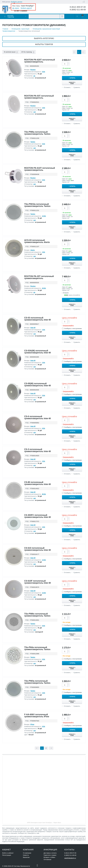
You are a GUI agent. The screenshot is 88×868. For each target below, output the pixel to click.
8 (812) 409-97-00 (78, 7)
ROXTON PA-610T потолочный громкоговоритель (40, 169)
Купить (73, 78)
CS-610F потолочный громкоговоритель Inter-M (38, 582)
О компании (27, 853)
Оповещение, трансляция (20, 29)
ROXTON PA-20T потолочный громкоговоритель (39, 277)
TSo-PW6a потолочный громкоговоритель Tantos (37, 133)
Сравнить (77, 87)
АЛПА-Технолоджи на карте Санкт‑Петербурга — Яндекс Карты (44, 823)
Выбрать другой (26, 8)
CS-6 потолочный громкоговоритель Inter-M (38, 417)
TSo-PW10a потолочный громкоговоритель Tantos (37, 205)
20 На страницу (28, 52)
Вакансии (26, 857)
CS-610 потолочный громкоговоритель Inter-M (38, 549)
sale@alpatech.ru (70, 858)
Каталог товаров (11, 16)
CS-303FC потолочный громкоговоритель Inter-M (38, 516)
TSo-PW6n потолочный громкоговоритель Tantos (37, 615)
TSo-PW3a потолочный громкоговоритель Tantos (37, 682)
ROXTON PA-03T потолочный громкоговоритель (39, 97)
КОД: (27, 66)
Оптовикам (47, 859)
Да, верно (16, 8)
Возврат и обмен (49, 857)
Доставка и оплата (50, 853)
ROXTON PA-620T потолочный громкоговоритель (40, 61)
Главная (5, 29)
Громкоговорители (9, 31)
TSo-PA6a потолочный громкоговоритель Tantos (37, 648)
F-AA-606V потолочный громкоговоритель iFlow (37, 716)
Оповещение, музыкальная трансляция (46, 29)
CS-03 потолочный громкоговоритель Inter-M (38, 319)
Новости (26, 855)
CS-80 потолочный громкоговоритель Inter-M (38, 483)
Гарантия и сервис (50, 855)
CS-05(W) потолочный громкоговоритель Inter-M (38, 385)
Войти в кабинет (8, 853)
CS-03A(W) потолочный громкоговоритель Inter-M (38, 352)
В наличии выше (11, 52)
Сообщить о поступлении (72, 329)
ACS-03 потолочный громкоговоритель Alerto (37, 241)
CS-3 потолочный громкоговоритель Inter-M (38, 450)
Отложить (67, 87)
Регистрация (7, 855)
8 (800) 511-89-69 (78, 10)
